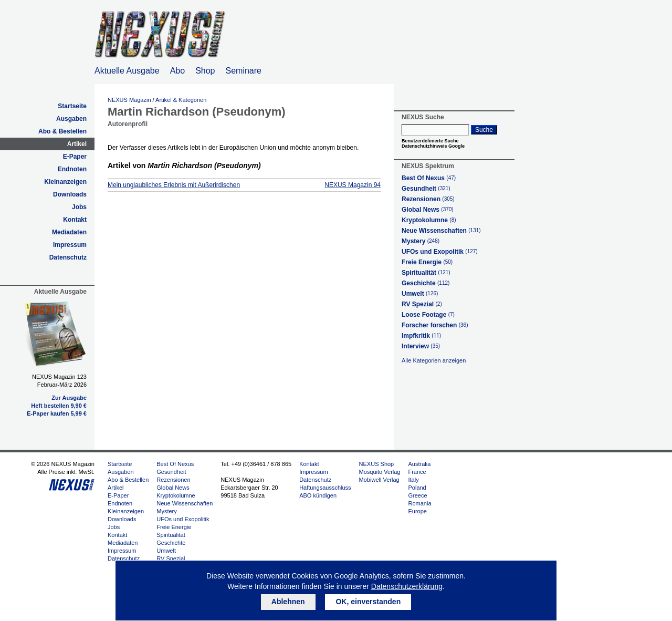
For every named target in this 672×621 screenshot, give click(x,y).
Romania (419, 503)
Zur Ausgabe (69, 398)
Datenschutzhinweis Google (433, 146)
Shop (205, 71)
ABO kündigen (318, 495)
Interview (421, 346)
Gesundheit (426, 189)
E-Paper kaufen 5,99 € (57, 413)
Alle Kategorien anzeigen (434, 360)
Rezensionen (428, 199)
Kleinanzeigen (65, 182)
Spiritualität (426, 273)
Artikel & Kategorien (181, 100)
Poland (417, 488)
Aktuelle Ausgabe (127, 71)
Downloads (70, 194)
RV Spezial (422, 304)
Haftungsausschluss (325, 488)
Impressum (70, 245)
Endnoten (72, 169)
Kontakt (75, 220)
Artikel (77, 144)
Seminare (244, 71)
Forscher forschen (435, 325)
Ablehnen (288, 602)
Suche (484, 130)
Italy (413, 480)
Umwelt (420, 294)
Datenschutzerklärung (407, 586)
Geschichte (426, 283)
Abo (177, 71)
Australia (419, 464)
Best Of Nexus (429, 178)
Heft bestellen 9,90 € (59, 406)
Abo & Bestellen (62, 131)
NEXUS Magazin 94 (353, 185)
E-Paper (75, 157)
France (417, 472)
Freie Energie (427, 262)
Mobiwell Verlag (379, 480)
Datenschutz (68, 257)
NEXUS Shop (377, 464)
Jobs (79, 207)
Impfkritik (421, 336)
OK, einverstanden (368, 602)
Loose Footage (428, 315)
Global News (428, 210)
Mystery (421, 241)
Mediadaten (69, 232)
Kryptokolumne (429, 220)
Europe (417, 511)
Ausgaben (71, 119)
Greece (417, 495)
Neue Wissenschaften (441, 231)
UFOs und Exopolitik (440, 252)
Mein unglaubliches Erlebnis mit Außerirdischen (174, 185)
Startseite (72, 106)
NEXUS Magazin (129, 100)
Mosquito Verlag (380, 472)
